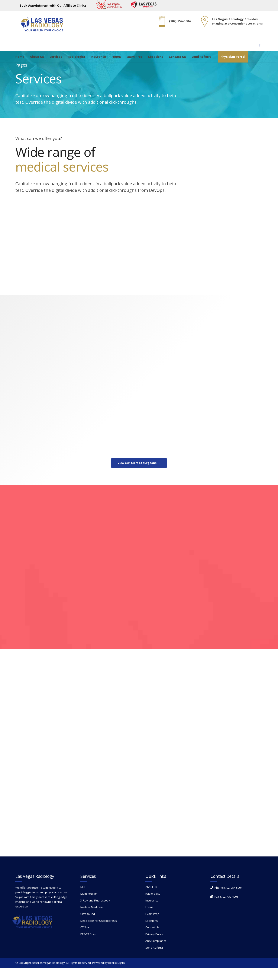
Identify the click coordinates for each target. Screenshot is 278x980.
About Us (37, 57)
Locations (156, 57)
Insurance (98, 57)
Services (56, 57)
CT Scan (85, 939)
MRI (83, 899)
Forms (116, 57)
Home (20, 57)
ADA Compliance (156, 953)
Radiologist (77, 57)
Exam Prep (135, 57)
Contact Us (177, 57)
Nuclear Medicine (92, 919)
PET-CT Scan (88, 946)
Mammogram (89, 906)
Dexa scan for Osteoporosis (99, 933)
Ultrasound (88, 926)
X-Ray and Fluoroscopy (95, 913)
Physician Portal (233, 57)
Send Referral (202, 57)
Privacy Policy (154, 946)
